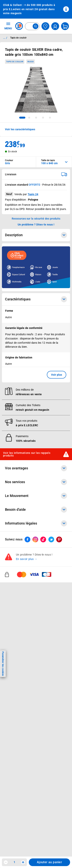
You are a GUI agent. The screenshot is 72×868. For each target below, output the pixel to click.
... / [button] (5, 38)
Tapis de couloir (15, 62)
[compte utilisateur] (55, 26)
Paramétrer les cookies (3, 664)
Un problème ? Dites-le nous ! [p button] (36, 225)
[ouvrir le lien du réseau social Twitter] (51, 539)
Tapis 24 (33, 194)
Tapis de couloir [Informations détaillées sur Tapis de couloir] (18, 38)
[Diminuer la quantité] (6, 862)
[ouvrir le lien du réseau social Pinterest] (59, 539)
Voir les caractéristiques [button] (20, 129)
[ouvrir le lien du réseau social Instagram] (35, 539)
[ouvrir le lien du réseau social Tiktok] (43, 539)
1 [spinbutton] (14, 862)
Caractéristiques (36, 299)
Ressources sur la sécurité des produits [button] (36, 219)
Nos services (36, 482)
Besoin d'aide (36, 510)
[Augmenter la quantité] (23, 862)
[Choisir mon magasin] (45, 26)
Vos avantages (36, 468)
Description (36, 235)
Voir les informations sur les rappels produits (27, 454)
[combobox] (32, 26)
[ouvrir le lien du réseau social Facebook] (27, 539)
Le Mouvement (36, 496)
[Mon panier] (65, 26)
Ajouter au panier (49, 862)
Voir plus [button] (57, 375)
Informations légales (36, 523)
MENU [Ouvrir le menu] (8, 26)
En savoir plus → (27, 559)
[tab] (22, 118)
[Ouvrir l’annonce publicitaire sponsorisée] (36, 267)
